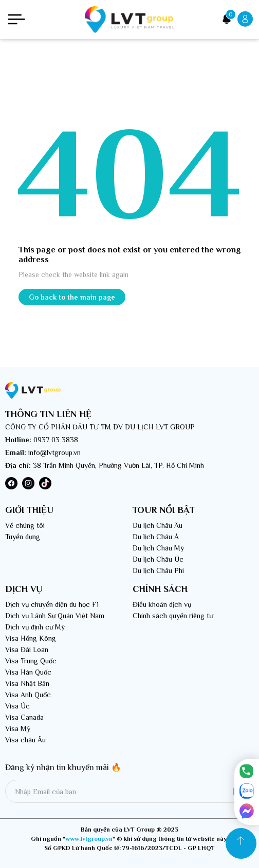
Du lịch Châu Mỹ (158, 548)
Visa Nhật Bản (27, 683)
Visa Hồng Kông (31, 638)
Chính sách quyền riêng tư (173, 616)
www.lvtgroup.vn (89, 839)
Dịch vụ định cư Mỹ (35, 627)
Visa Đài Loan (27, 649)
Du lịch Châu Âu (158, 525)
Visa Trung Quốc (31, 661)
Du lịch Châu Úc (158, 559)
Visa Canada (24, 717)
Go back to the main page (72, 297)
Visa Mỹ (18, 728)
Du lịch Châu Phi (158, 570)
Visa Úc (17, 706)
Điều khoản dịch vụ (162, 604)
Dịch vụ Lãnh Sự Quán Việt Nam (55, 616)
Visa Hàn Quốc (28, 672)
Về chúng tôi (25, 525)
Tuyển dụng (23, 537)
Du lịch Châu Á (156, 537)
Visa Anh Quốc (28, 695)
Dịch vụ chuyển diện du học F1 (52, 604)
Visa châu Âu (25, 740)
